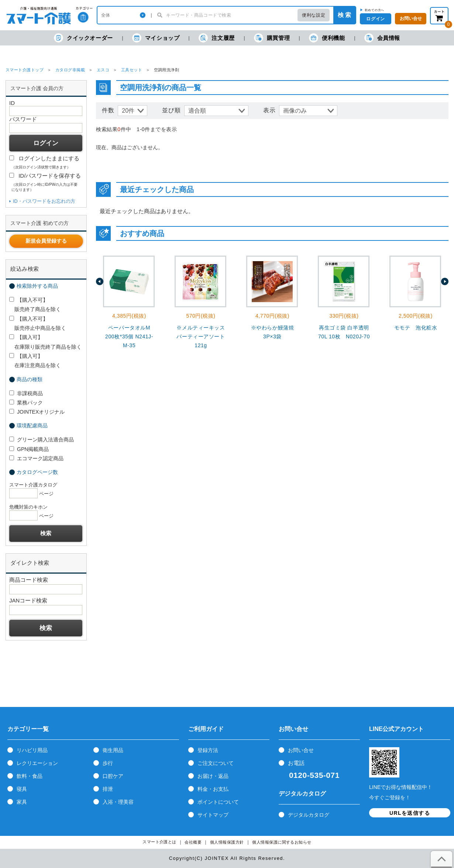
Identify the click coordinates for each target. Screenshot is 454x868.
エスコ (103, 70)
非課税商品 (26, 393)
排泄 (108, 789)
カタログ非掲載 (70, 70)
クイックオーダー (83, 38)
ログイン (375, 19)
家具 (22, 802)
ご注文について (216, 763)
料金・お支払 (213, 789)
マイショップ (156, 38)
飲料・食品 (30, 776)
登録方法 (208, 750)
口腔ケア (113, 776)
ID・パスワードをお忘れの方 (44, 201)
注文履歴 (216, 38)
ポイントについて (218, 802)
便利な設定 (314, 15)
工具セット (132, 70)
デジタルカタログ (309, 815)
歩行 (108, 763)
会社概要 (193, 842)
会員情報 (382, 38)
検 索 (344, 15)
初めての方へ (374, 10)
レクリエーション (37, 763)
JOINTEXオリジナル (37, 412)
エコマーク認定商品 (36, 458)
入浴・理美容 (118, 802)
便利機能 (327, 38)
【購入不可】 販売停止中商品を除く (38, 323)
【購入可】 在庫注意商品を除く (35, 361)
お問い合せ (301, 750)
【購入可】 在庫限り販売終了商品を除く (45, 342)
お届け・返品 (213, 776)
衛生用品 (113, 750)
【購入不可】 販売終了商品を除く (35, 305)
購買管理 (272, 38)
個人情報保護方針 (227, 842)
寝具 (22, 789)
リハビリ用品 (32, 750)
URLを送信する (410, 813)
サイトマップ (213, 815)
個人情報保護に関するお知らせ (282, 842)
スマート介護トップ (25, 70)
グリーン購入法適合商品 (42, 440)
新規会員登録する (46, 241)
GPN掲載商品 (29, 449)
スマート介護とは (159, 842)
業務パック (26, 403)
